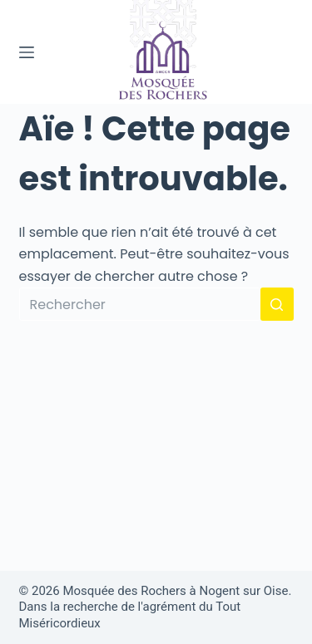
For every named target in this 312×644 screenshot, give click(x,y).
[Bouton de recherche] (277, 304)
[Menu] (27, 52)
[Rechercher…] (140, 304)
